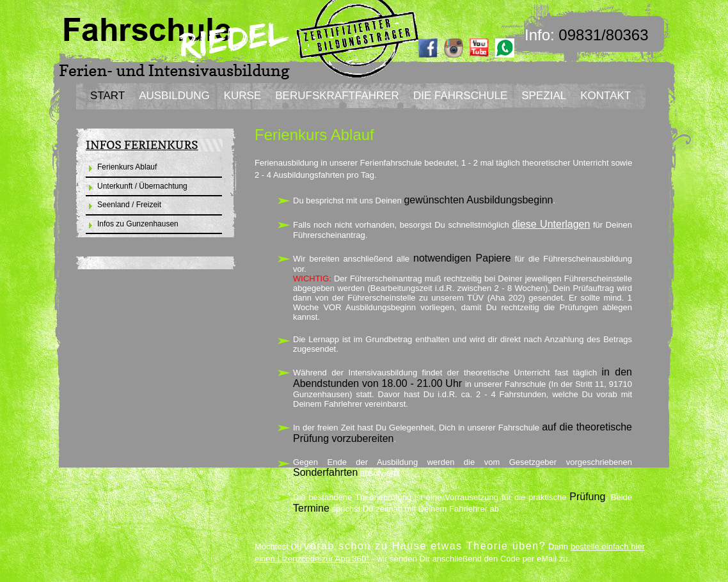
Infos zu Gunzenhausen (138, 224)
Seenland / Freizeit (129, 205)
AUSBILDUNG (174, 96)
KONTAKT (605, 96)
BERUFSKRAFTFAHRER (337, 96)
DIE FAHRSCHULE (460, 96)
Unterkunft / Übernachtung (142, 186)
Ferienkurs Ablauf (127, 167)
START (107, 96)
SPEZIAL (544, 96)
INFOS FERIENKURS (142, 145)
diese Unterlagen (551, 224)
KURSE (243, 96)
